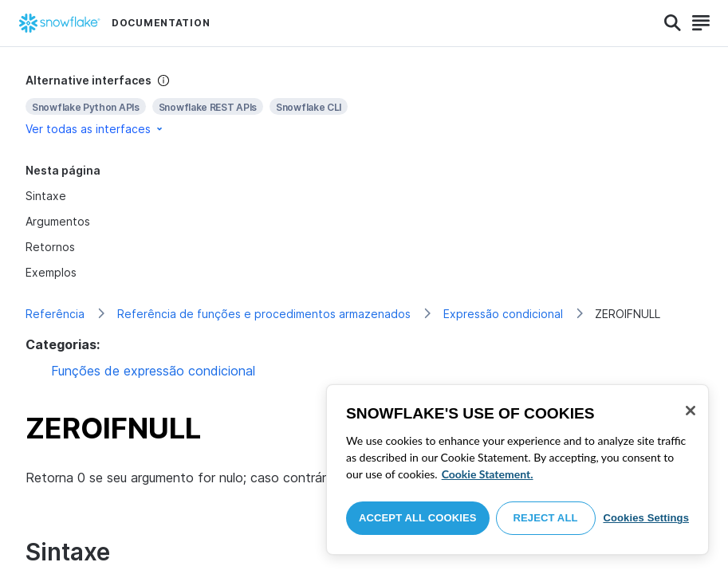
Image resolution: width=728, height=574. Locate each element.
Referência (55, 314)
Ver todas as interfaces (95, 129)
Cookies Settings (646, 518)
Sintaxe (46, 196)
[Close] (691, 411)
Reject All (546, 518)
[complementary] (364, 105)
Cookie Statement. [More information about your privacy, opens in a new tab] (488, 474)
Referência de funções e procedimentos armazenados (264, 314)
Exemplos (51, 272)
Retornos (50, 247)
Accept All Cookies (418, 518)
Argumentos (58, 221)
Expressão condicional (503, 314)
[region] (517, 470)
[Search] (673, 23)
